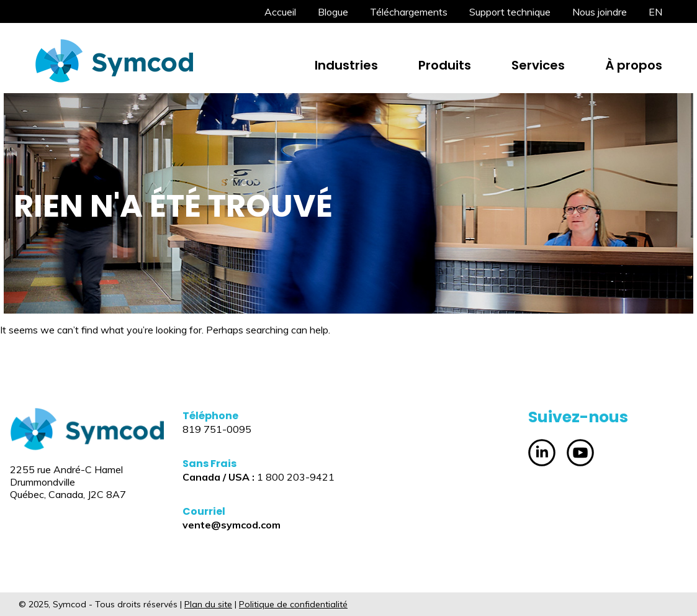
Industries (346, 65)
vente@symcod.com (232, 525)
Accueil (280, 12)
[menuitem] (655, 12)
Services (538, 65)
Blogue (333, 12)
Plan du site (208, 604)
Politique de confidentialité (293, 604)
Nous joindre (600, 12)
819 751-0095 (217, 429)
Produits (445, 65)
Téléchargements (409, 12)
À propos (634, 65)
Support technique (510, 12)
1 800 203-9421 (296, 477)
